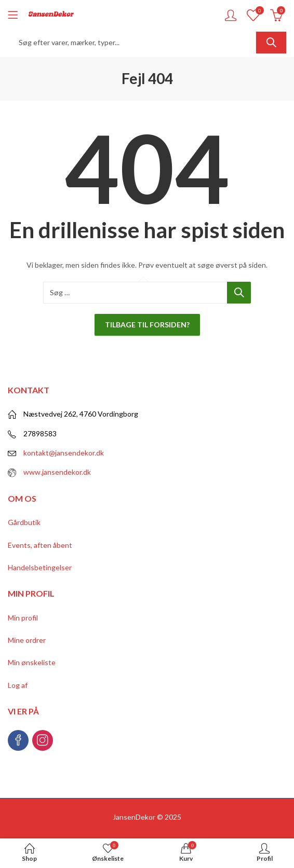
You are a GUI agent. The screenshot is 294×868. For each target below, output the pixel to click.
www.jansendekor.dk (57, 472)
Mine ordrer (27, 640)
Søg (271, 43)
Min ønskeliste (32, 662)
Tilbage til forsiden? (147, 325)
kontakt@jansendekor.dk (64, 453)
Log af (18, 685)
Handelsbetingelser (40, 567)
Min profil (23, 618)
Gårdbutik (24, 522)
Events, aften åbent (40, 545)
